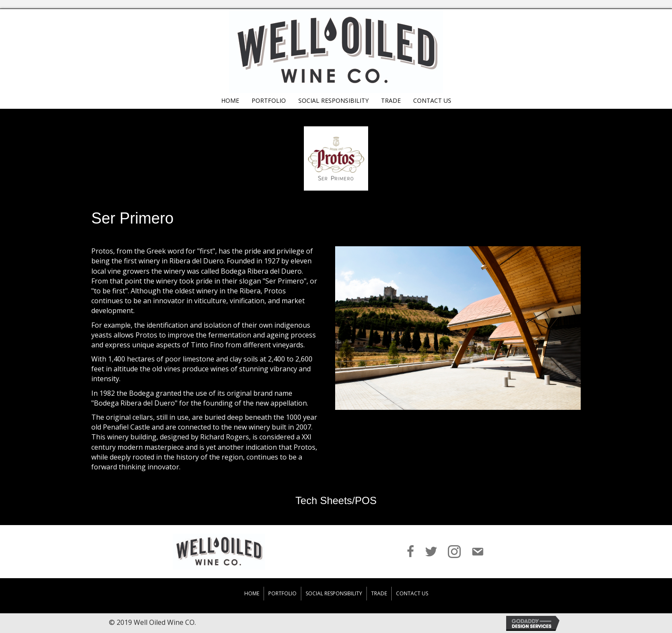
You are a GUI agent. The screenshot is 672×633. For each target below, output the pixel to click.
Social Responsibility (334, 593)
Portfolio (282, 593)
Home (252, 593)
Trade (379, 593)
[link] (230, 100)
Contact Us (412, 593)
